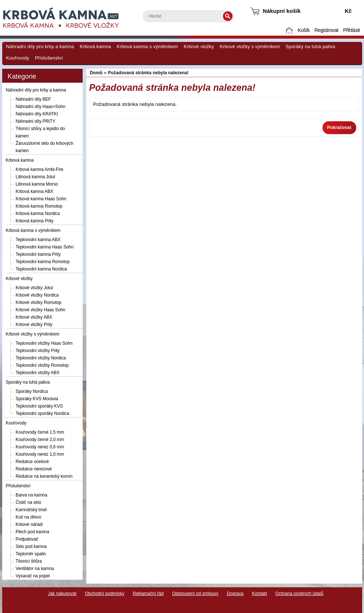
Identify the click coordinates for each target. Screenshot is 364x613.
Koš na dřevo (29, 517)
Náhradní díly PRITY (36, 121)
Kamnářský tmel (31, 510)
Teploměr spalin (31, 554)
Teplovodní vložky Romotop (42, 365)
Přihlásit (351, 30)
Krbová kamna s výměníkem (147, 46)
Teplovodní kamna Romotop (43, 262)
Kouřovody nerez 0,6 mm (40, 447)
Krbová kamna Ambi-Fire (40, 169)
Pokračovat (339, 128)
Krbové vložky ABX (34, 317)
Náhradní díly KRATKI (37, 114)
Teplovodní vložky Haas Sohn (44, 343)
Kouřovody (18, 58)
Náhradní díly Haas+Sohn (41, 107)
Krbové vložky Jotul (34, 288)
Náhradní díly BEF (33, 99)
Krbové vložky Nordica (37, 295)
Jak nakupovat (62, 594)
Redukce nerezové (34, 469)
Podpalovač (27, 539)
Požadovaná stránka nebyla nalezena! (148, 73)
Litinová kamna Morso (37, 184)
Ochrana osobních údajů (300, 594)
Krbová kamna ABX (35, 191)
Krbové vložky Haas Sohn (41, 310)
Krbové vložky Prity (34, 325)
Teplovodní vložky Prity (38, 351)
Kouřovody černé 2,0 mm (40, 440)
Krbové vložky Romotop (39, 302)
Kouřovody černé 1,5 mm (40, 432)
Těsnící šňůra (29, 561)
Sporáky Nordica (32, 391)
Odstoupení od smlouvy (195, 594)
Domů (290, 30)
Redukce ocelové (33, 462)
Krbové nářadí (29, 524)
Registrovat (326, 30)
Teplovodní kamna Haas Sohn (45, 247)
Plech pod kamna (33, 532)
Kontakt (260, 594)
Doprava (235, 594)
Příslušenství (49, 58)
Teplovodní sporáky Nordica (42, 413)
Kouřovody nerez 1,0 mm (40, 454)
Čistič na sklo (28, 502)
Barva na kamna (32, 495)
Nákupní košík (282, 11)
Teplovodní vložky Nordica (41, 358)
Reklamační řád (148, 594)
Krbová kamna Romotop (39, 206)
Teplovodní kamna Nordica (42, 269)
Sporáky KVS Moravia (37, 399)
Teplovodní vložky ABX (38, 373)
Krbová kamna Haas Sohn (41, 199)
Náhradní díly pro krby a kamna (40, 46)
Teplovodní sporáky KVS (39, 406)
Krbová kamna (95, 46)
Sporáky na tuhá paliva (311, 46)
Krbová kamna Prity (35, 221)
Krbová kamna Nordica (38, 214)
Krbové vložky (199, 46)
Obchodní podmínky (104, 594)
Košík (303, 30)
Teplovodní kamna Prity (38, 254)
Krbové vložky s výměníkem (250, 46)
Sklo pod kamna (31, 546)
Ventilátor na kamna (35, 569)
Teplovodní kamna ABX (38, 240)
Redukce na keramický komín (44, 476)
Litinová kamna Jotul (35, 177)
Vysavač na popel (33, 576)
